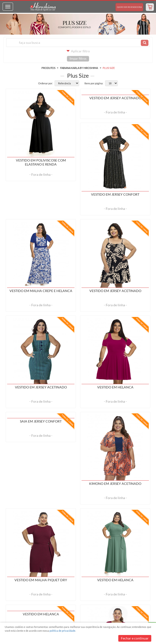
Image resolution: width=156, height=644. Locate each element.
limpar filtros (78, 59)
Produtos (48, 68)
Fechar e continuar (135, 638)
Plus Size (109, 68)
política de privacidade (62, 631)
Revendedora (129, 7)
